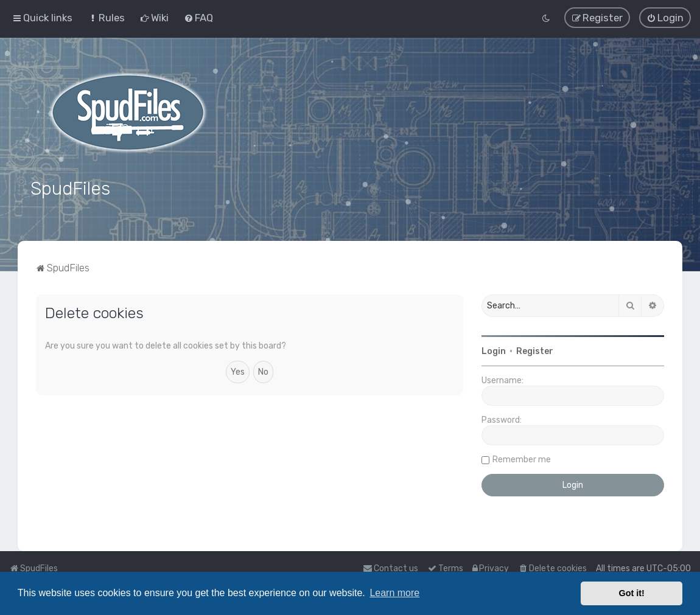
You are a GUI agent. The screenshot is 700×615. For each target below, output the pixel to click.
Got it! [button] (632, 593)
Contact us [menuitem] (390, 568)
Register (535, 351)
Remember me (522, 460)
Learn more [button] (394, 593)
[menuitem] (106, 18)
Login (494, 351)
